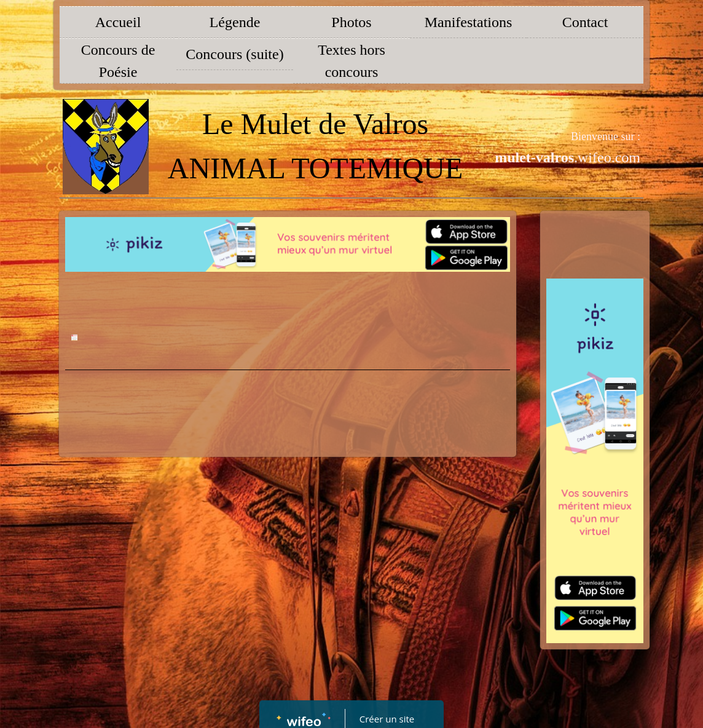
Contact (585, 22)
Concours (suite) (234, 54)
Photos (351, 22)
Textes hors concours (351, 61)
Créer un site (387, 719)
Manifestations (469, 22)
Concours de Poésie (118, 61)
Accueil (118, 22)
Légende (235, 22)
